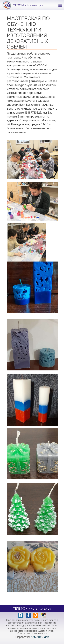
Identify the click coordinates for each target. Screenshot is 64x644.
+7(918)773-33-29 (40, 609)
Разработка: (32, 637)
